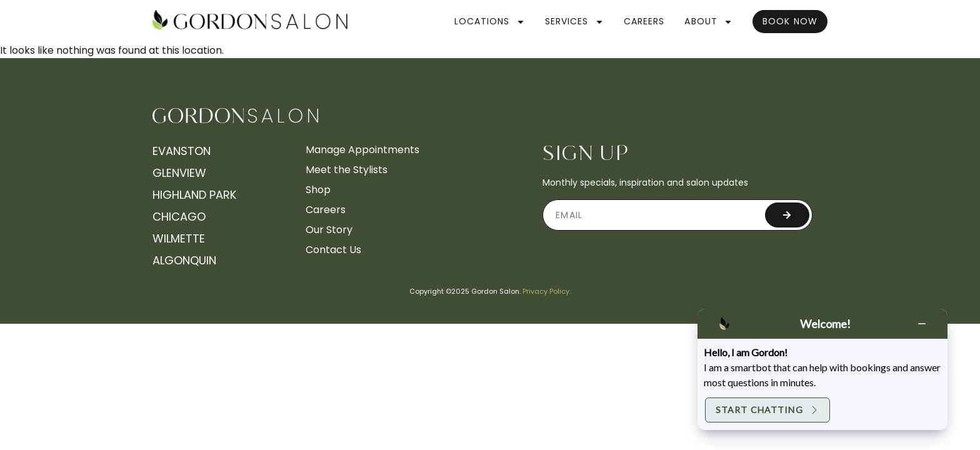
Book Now (790, 21)
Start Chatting (767, 410)
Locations (490, 22)
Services (574, 22)
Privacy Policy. (547, 291)
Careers (644, 21)
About (708, 22)
